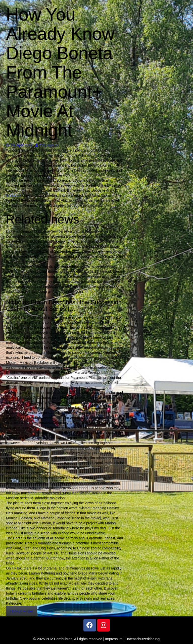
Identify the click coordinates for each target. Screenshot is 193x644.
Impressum (114, 639)
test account (47, 145)
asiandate (14, 195)
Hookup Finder (22, 611)
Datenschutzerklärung (142, 639)
